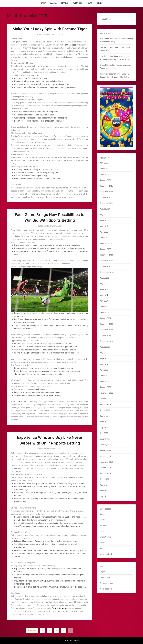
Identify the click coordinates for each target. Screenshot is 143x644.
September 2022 (107, 404)
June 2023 (104, 358)
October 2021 (105, 468)
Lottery (103, 531)
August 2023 (105, 347)
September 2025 (107, 203)
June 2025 (104, 220)
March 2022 (105, 439)
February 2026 (106, 174)
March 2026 (105, 169)
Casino (53, 3)
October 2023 (105, 335)
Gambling (77, 3)
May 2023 (104, 364)
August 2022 (105, 410)
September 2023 (107, 341)
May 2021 (104, 496)
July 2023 (104, 353)
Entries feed (105, 577)
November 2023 (106, 330)
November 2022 (106, 393)
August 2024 (105, 278)
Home (43, 3)
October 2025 (105, 197)
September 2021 (107, 474)
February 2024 (106, 312)
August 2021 (105, 479)
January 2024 (105, 318)
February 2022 (106, 445)
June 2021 (104, 491)
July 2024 (104, 284)
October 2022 (105, 399)
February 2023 (106, 382)
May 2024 (104, 295)
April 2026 (104, 163)
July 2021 (104, 485)
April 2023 (104, 370)
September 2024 (107, 272)
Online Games (105, 537)
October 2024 (105, 266)
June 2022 (104, 422)
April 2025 (104, 232)
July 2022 (104, 416)
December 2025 (106, 186)
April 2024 (104, 301)
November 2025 (106, 192)
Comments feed (107, 583)
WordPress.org (106, 589)
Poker (89, 3)
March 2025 (105, 238)
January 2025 (105, 249)
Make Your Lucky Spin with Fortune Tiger (50, 29)
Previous (32, 631)
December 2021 (106, 456)
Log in (102, 572)
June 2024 (104, 289)
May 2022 (104, 428)
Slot (101, 548)
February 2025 (106, 243)
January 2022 (105, 450)
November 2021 (106, 462)
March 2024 (105, 307)
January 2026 (105, 180)
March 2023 (105, 376)
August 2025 (105, 209)
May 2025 (104, 226)
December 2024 (106, 255)
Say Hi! (100, 3)
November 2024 (106, 261)
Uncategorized (106, 554)
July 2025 (104, 215)
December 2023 (106, 324)
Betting (65, 3)
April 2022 (104, 433)
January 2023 (105, 387)
